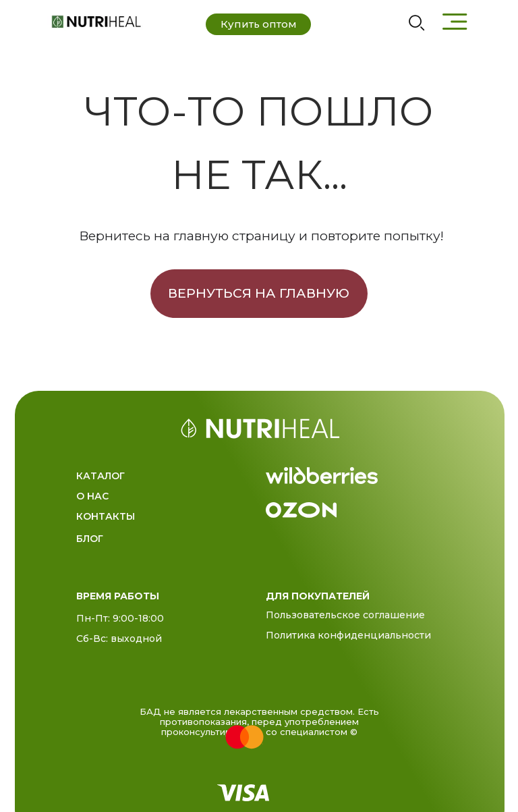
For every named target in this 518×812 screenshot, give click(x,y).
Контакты (106, 516)
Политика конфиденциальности (348, 635)
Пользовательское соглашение (345, 615)
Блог (90, 539)
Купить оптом (259, 24)
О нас (92, 496)
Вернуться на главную (259, 293)
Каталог (100, 476)
